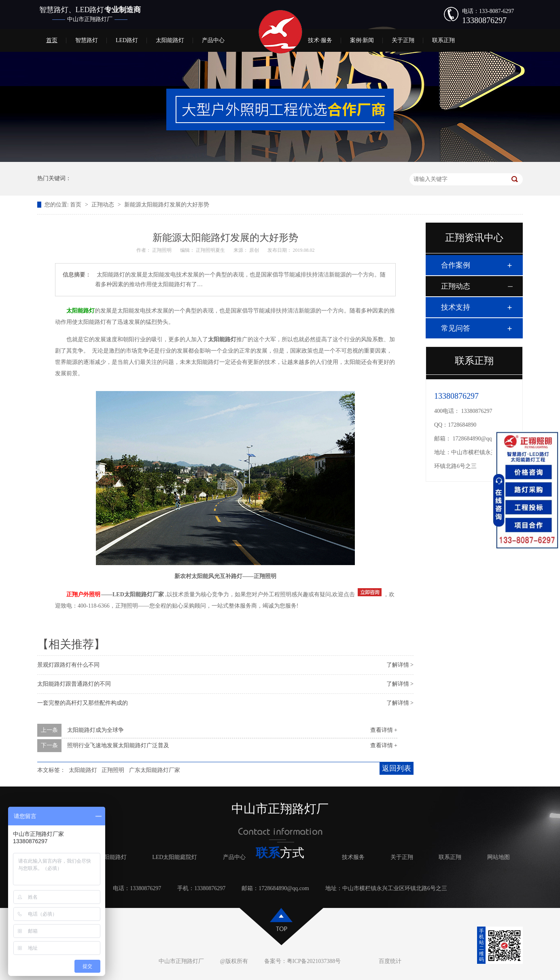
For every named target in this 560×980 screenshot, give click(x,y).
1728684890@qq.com (478, 439)
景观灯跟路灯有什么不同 (68, 665)
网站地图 (498, 857)
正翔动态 (104, 205)
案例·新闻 (362, 40)
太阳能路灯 (170, 40)
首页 (52, 40)
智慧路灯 (87, 40)
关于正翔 (403, 40)
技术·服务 (320, 40)
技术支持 (456, 307)
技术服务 (353, 857)
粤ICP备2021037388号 (314, 961)
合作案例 (456, 265)
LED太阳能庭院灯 (175, 857)
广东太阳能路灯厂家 (155, 770)
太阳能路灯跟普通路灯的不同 (74, 684)
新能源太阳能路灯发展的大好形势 (167, 205)
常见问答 (456, 328)
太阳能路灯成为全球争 (95, 730)
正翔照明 (113, 770)
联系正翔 (443, 40)
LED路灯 (127, 40)
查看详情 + (384, 730)
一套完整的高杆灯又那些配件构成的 (83, 703)
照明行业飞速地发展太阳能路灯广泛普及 (118, 745)
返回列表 (397, 768)
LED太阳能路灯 (107, 857)
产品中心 (213, 40)
